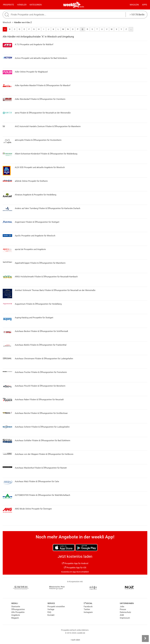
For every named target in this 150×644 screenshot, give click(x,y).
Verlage (51, 609)
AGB (122, 615)
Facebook (88, 607)
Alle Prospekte (18, 612)
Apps (145, 5)
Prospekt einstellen (56, 607)
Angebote (16, 615)
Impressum (125, 618)
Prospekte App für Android (75, 563)
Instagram (88, 612)
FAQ (49, 612)
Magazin (134, 5)
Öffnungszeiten (18, 609)
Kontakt (51, 615)
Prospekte (8, 5)
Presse (123, 609)
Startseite (16, 607)
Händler (22, 5)
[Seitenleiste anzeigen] (145, 638)
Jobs (122, 607)
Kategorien (36, 5)
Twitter (87, 609)
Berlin (82, 7)
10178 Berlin (137, 15)
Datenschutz (125, 612)
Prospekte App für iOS (75, 568)
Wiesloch (7, 22)
